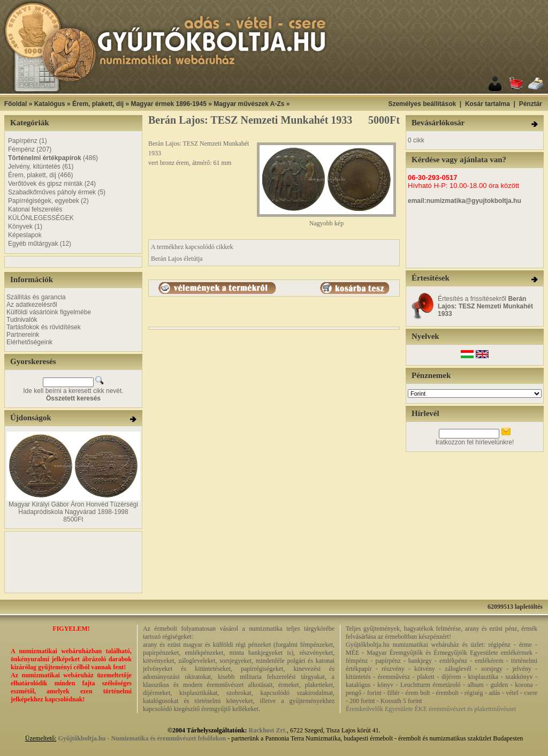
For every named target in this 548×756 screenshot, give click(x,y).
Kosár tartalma (488, 104)
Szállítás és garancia (36, 297)
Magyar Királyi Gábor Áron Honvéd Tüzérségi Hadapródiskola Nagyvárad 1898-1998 (73, 508)
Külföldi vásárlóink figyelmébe (49, 312)
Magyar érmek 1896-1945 (168, 104)
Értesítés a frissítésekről (485, 306)
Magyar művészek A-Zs (249, 104)
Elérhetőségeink (29, 342)
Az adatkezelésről (32, 305)
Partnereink (23, 335)
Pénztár (531, 104)
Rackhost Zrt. (268, 730)
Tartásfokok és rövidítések (44, 327)
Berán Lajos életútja (177, 259)
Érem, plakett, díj (98, 104)
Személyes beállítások (422, 104)
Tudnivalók (22, 320)
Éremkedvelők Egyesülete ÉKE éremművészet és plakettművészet (431, 709)
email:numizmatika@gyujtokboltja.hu (465, 201)
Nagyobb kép (326, 220)
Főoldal (16, 104)
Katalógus (50, 104)
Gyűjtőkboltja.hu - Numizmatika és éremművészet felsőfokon (142, 738)
